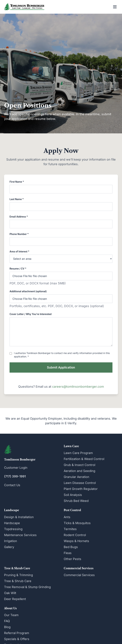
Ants (67, 517)
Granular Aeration (77, 477)
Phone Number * (19, 234)
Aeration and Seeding (79, 471)
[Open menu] (115, 7)
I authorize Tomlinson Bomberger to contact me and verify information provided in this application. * (62, 355)
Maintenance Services (20, 535)
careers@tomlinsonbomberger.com (78, 387)
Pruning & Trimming (18, 575)
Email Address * (19, 217)
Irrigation (11, 541)
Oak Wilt (10, 593)
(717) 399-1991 (15, 476)
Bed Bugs (71, 547)
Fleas (68, 553)
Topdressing (13, 529)
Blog (7, 627)
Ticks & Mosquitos (77, 523)
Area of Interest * (19, 251)
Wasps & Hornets (76, 541)
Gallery (9, 547)
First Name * (17, 182)
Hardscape (12, 523)
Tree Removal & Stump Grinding (27, 587)
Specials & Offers (17, 639)
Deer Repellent (15, 599)
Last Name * (17, 199)
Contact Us (12, 485)
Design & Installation (19, 517)
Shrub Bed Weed (76, 501)
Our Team (11, 615)
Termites (70, 529)
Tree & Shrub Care (18, 581)
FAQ (7, 621)
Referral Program (17, 633)
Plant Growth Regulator (81, 489)
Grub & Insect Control (79, 465)
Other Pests (73, 559)
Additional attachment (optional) (28, 291)
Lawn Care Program (78, 453)
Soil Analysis (73, 495)
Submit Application (61, 367)
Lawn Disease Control (80, 483)
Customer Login (16, 468)
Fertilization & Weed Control (84, 459)
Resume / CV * (18, 269)
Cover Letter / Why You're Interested (30, 314)
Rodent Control (75, 535)
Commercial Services (79, 575)
